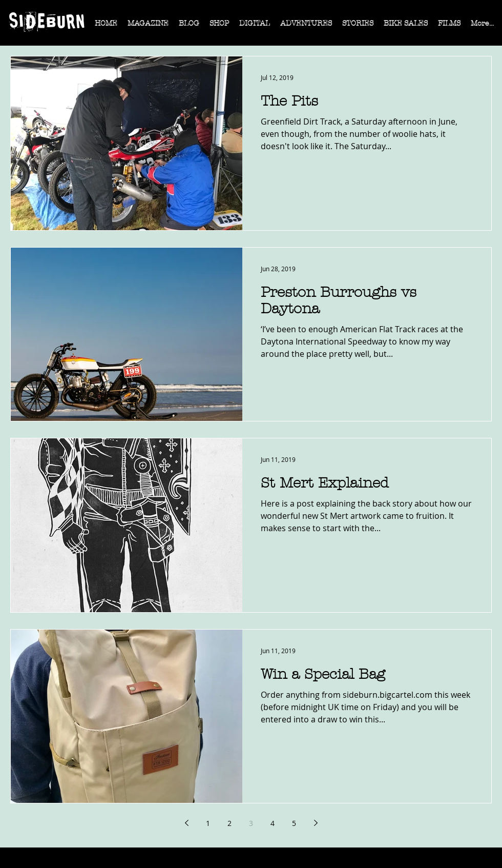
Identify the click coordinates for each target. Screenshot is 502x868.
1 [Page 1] (208, 823)
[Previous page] (186, 823)
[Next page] (316, 823)
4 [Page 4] (273, 823)
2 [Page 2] (229, 823)
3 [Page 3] (251, 823)
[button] (148, 27)
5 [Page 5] (294, 823)
